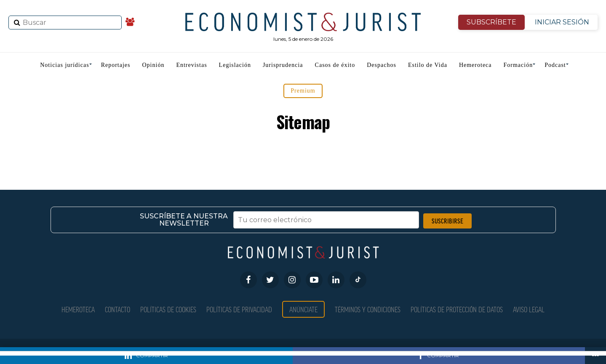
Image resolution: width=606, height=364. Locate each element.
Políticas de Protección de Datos (457, 309)
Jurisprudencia (283, 65)
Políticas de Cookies (168, 309)
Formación (518, 65)
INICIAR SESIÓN (562, 22)
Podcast (555, 65)
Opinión (154, 65)
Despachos (382, 65)
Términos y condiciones (368, 309)
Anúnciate (303, 309)
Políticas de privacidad (239, 309)
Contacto (117, 309)
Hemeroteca (475, 65)
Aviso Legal (529, 309)
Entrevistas (191, 65)
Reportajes (116, 65)
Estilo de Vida (428, 65)
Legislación (235, 65)
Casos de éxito (335, 65)
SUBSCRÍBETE (491, 22)
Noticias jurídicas (64, 65)
